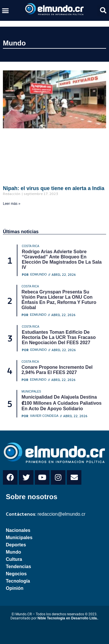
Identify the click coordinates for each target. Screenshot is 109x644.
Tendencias (18, 567)
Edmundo (39, 274)
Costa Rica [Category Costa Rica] (31, 246)
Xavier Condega (44, 416)
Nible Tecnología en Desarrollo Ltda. (68, 618)
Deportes (16, 545)
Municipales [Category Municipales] (31, 392)
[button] (6, 10)
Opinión (15, 588)
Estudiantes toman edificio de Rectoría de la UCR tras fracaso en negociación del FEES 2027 (59, 337)
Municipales (19, 538)
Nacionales (18, 530)
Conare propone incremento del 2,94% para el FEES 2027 (57, 370)
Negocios (16, 574)
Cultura (14, 559)
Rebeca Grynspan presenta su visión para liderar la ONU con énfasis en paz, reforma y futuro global (59, 300)
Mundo (14, 43)
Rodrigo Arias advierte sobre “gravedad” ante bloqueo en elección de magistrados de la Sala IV (62, 259)
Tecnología (18, 581)
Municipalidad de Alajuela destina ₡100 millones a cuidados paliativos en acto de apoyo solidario (61, 403)
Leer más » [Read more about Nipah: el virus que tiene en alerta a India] (12, 204)
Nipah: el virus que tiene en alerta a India (54, 188)
